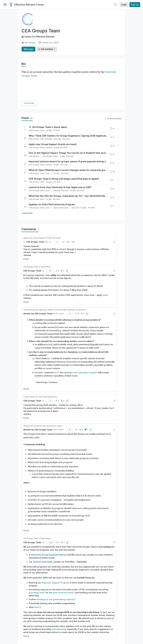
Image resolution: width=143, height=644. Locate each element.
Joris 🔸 (49, 145)
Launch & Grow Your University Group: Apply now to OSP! (60, 159)
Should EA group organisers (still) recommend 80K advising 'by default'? (55, 282)
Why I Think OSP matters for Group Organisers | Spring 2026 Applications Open (73, 108)
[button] (64, 214)
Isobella (49, 111)
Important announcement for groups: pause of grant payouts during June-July (72, 133)
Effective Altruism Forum (27, 5)
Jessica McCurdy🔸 (62, 180)
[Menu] (5, 5)
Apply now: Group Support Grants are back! (53, 116)
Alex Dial (65, 162)
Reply (26, 231)
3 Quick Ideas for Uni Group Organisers (40, 368)
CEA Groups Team (37, 102)
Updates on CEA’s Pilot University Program (52, 176)
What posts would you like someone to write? (43, 398)
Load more (27, 185)
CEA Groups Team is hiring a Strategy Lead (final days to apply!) (64, 151)
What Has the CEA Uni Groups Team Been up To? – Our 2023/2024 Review (69, 168)
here (105, 267)
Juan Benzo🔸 (35, 128)
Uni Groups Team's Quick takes (50, 99)
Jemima (49, 119)
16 (112, 143)
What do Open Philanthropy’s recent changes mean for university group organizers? (75, 142)
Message (28, 49)
